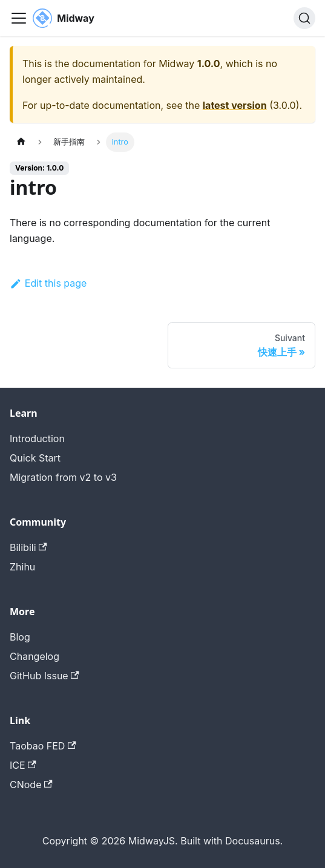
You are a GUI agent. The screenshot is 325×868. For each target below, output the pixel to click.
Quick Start (35, 458)
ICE (23, 765)
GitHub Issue (44, 676)
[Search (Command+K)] (304, 18)
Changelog (34, 656)
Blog (20, 637)
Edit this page (48, 283)
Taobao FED (43, 746)
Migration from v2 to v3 (63, 477)
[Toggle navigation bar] (19, 18)
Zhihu (22, 567)
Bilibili (28, 547)
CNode (31, 785)
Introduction (37, 439)
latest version (235, 105)
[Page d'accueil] (21, 142)
